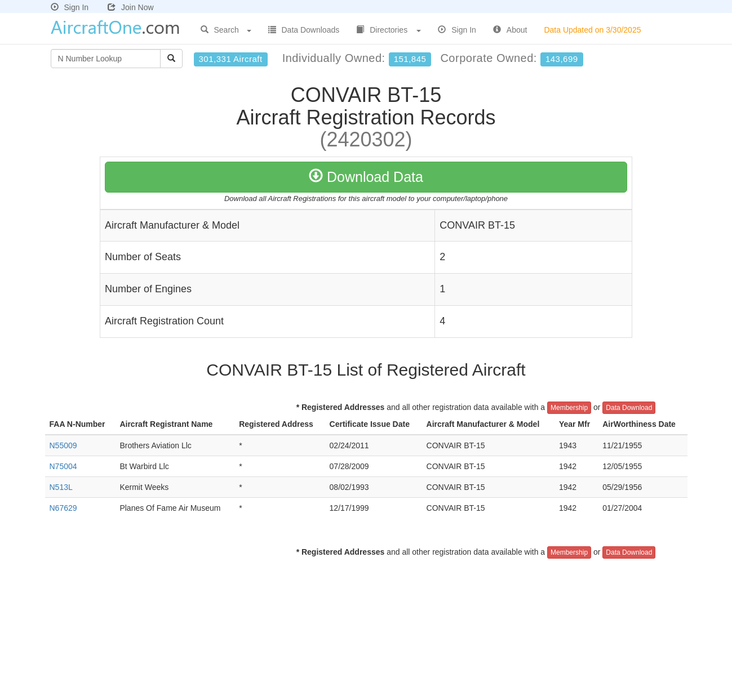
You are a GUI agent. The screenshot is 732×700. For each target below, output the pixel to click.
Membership (569, 408)
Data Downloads (304, 30)
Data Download (629, 408)
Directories (389, 30)
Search (226, 30)
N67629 (63, 508)
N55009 (63, 445)
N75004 (63, 466)
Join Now (131, 7)
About (510, 30)
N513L (61, 487)
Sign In (70, 7)
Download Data (366, 177)
